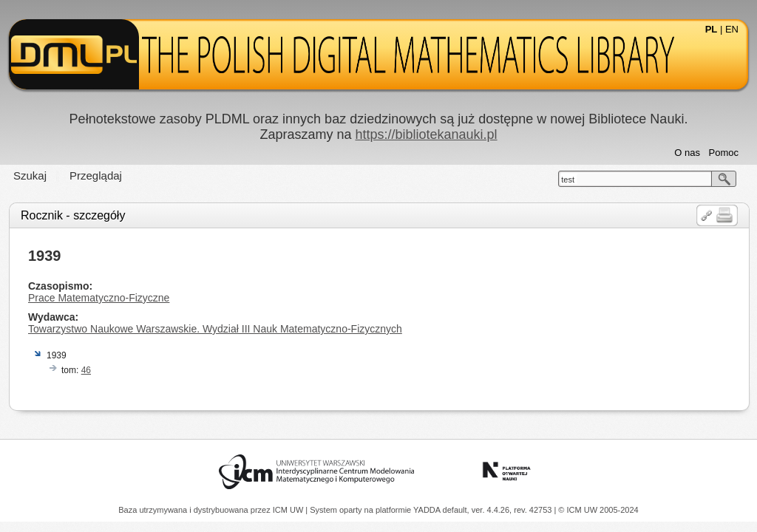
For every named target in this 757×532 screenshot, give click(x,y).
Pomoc (724, 153)
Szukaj (30, 175)
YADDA (428, 510)
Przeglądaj (96, 175)
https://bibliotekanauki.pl (426, 134)
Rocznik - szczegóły (73, 215)
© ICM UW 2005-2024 (598, 510)
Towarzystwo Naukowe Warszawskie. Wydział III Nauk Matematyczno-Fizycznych (215, 329)
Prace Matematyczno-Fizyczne (99, 298)
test (568, 180)
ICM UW (289, 510)
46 (86, 370)
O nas (687, 153)
